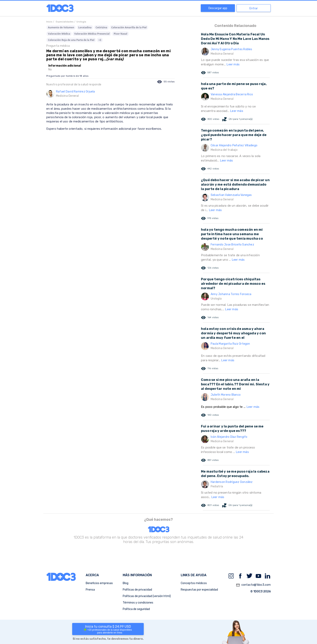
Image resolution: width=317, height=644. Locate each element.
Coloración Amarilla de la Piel (129, 27)
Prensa (90, 590)
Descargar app (218, 8)
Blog (126, 583)
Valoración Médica (59, 34)
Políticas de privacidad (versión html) (147, 596)
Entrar (254, 8)
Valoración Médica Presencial (92, 34)
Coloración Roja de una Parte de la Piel (71, 40)
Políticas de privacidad (137, 590)
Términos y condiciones (138, 603)
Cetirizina (101, 27)
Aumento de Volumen (61, 27)
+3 (100, 40)
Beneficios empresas (99, 583)
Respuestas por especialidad (199, 590)
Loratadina (85, 27)
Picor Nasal (120, 34)
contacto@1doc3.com (253, 585)
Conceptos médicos (194, 583)
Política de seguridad (136, 609)
